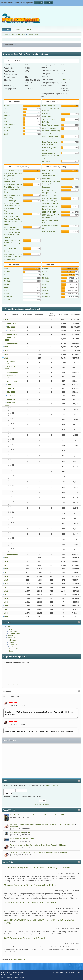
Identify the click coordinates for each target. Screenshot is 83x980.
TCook (45, 275)
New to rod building (18, 833)
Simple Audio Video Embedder (11, 975)
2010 (6, 598)
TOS (11, 647)
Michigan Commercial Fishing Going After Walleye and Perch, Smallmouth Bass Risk (42, 824)
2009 (6, 602)
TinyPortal (56, 972)
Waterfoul (8, 109)
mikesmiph (46, 297)
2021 (6, 558)
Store (11, 651)
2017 (6, 573)
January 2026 (13, 343)
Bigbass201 (60, 815)
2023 (6, 354)
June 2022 (11, 388)
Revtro (7, 131)
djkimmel (13, 702)
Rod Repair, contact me (19, 839)
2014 (6, 584)
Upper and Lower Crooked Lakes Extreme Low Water (30, 902)
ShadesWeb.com (18, 977)
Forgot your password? (42, 804)
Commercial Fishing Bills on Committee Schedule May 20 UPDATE (37, 868)
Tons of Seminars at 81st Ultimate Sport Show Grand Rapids (33, 845)
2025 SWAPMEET (49, 212)
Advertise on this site (11, 685)
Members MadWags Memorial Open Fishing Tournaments (51, 131)
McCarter (8, 128)
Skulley (7, 115)
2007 (6, 609)
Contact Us (13, 644)
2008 (6, 606)
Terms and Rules (70, 972)
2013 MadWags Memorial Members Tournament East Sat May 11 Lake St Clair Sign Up (12, 232)
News (10, 629)
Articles (10, 636)
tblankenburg (66, 80)
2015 (6, 580)
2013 (6, 587)
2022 (6, 358)
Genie (45, 272)
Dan (6, 118)
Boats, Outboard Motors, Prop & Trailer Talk (51, 156)
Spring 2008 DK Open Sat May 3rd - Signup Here (12, 243)
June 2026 (11, 323)
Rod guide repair (49, 231)
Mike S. (7, 121)
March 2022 (12, 399)
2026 (6, 320)
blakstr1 (7, 300)
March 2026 (12, 334)
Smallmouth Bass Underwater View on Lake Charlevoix (31, 815)
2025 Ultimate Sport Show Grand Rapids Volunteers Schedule (50, 201)
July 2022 (11, 385)
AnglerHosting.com (18, 959)
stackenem (46, 294)
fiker (29, 833)
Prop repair (47, 187)
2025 (6, 347)
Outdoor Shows (15, 633)
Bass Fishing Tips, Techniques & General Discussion (51, 108)
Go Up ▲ (79, 972)
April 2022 (11, 396)
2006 (6, 613)
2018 (6, 569)
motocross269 (10, 125)
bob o (33, 839)
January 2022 (13, 554)
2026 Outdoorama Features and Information (26, 938)
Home (9, 627)
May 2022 (11, 392)
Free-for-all (46, 161)
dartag (7, 112)
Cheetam (46, 281)
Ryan (44, 287)
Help (62, 972)
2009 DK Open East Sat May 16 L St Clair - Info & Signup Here (13, 257)
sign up (55, 785)
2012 (6, 591)
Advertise (12, 640)
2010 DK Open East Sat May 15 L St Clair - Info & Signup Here (13, 173)
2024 (6, 351)
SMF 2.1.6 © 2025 (7, 972)
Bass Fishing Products (51, 125)
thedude (7, 134)
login (48, 785)
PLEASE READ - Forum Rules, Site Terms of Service (49, 173)
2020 (6, 562)
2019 (6, 565)
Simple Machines (18, 972)
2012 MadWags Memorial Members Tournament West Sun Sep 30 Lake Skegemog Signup (13, 219)
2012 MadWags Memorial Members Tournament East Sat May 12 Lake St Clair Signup (12, 206)
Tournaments (14, 631)
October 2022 (13, 372)
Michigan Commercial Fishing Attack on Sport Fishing (30, 885)
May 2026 (11, 327)
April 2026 (11, 331)
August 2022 (12, 381)
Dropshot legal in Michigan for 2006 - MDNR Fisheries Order (51, 193)
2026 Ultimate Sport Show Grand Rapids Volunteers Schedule (34, 853)
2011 (6, 595)
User (5, 781)
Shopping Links (14, 649)
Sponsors (12, 642)
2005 (6, 617)
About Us (11, 638)
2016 (6, 576)
